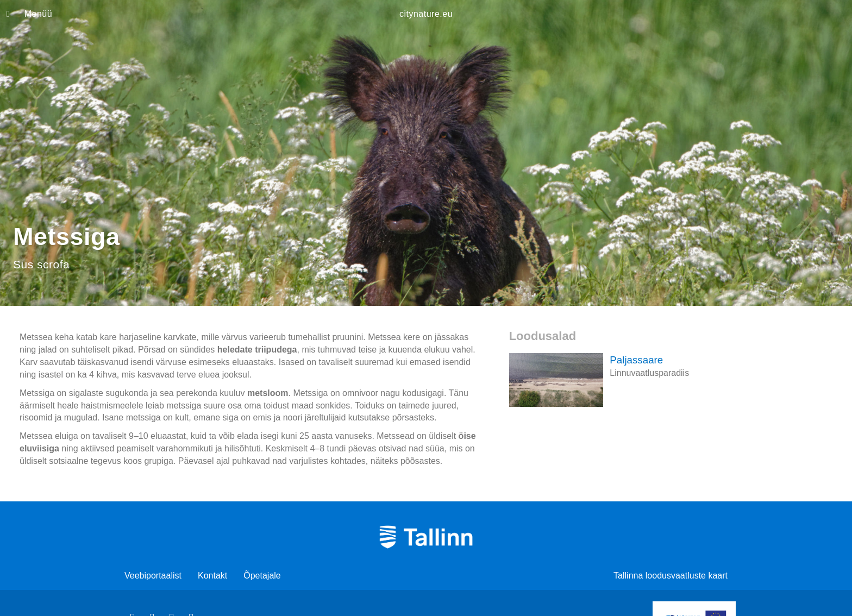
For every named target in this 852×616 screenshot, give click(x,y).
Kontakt (212, 576)
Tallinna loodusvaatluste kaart (671, 576)
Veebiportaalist (153, 576)
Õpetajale (262, 576)
